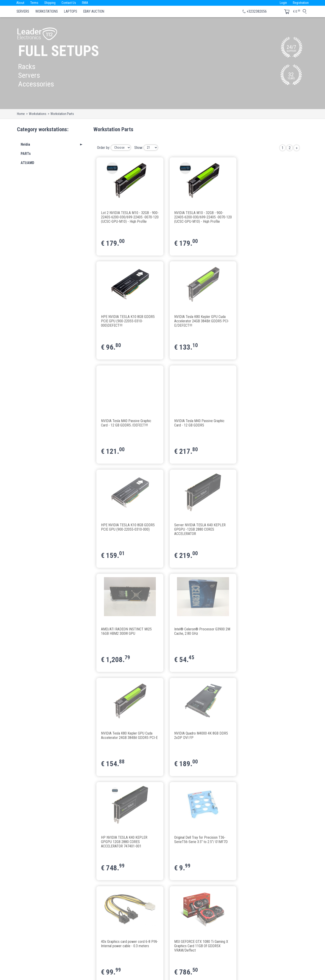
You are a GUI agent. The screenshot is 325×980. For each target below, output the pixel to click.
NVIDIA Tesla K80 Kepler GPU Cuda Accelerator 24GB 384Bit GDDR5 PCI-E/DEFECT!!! (127, 321)
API (120, 951)
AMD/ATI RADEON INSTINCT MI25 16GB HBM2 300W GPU (266, 423)
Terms (35, 3)
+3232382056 (257, 11)
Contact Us (70, 3)
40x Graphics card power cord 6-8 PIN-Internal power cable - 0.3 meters (265, 633)
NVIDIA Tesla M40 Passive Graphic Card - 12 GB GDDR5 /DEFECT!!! (196, 319)
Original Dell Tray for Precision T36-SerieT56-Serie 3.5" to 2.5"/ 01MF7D (198, 632)
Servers (23, 11)
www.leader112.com (48, 958)
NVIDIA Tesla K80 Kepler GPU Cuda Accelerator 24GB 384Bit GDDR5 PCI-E (196, 529)
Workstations (47, 11)
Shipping (51, 3)
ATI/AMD (27, 163)
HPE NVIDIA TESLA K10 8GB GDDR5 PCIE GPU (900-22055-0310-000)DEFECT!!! (267, 217)
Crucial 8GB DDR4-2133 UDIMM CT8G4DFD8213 (124, 840)
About (21, 3)
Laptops (71, 11)
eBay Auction (94, 11)
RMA (87, 3)
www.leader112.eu (74, 958)
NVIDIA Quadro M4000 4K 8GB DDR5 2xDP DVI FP (267, 527)
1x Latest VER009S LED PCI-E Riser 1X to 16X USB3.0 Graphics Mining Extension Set (266, 738)
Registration (301, 3)
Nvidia (25, 144)
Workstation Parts (62, 114)
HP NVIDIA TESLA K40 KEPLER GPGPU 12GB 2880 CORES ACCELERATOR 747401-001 (124, 633)
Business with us (130, 957)
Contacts (124, 932)
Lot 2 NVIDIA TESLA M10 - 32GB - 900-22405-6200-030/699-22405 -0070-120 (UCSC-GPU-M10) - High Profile (127, 217)
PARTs (26, 154)
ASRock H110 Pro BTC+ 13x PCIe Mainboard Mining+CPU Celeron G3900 (196, 842)
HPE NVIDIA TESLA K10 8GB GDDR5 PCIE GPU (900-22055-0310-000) (128, 423)
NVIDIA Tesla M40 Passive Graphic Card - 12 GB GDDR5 (265, 319)
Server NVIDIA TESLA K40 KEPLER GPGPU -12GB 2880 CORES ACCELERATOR (196, 425)
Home (21, 114)
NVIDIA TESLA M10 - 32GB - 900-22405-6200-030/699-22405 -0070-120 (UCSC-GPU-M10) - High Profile (197, 217)
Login (283, 3)
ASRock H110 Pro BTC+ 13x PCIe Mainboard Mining (265, 840)
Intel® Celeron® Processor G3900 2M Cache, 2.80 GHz (126, 527)
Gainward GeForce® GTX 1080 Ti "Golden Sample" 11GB (195, 736)
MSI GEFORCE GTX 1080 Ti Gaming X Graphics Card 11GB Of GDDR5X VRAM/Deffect (128, 738)
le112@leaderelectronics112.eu (55, 952)
